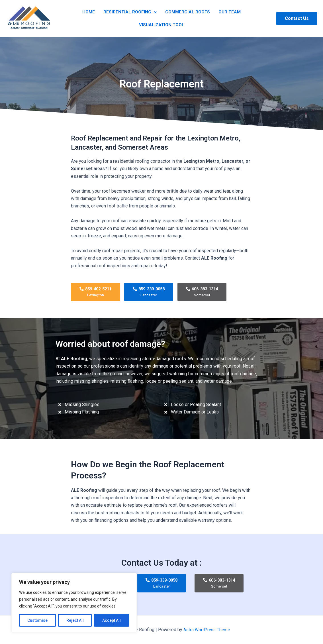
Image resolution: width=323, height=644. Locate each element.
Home (93, 14)
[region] (74, 603)
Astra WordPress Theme (207, 630)
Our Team (225, 14)
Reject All (75, 620)
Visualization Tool (162, 21)
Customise (37, 620)
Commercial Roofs (186, 14)
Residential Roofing (131, 14)
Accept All (112, 620)
